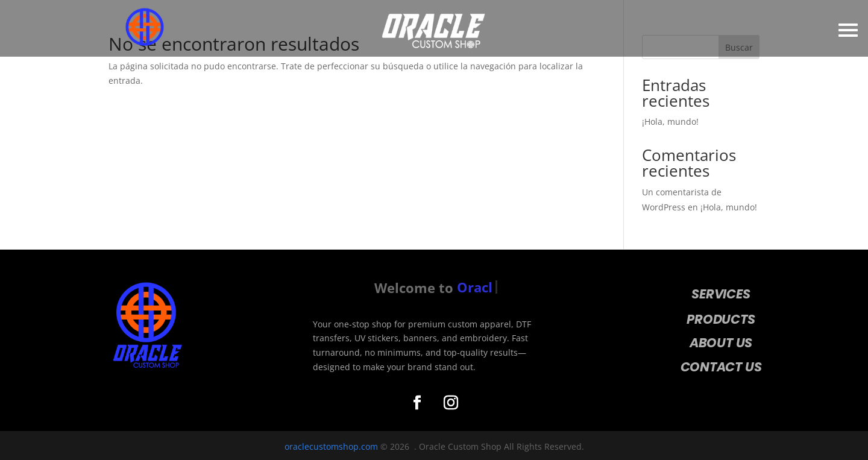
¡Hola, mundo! (670, 121)
